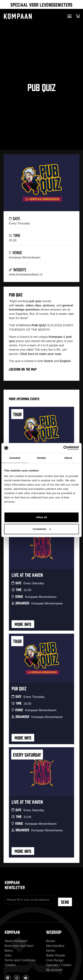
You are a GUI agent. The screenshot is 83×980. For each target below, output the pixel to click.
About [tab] (68, 458)
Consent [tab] (15, 458)
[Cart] (78, 16)
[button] (69, 16)
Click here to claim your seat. (41, 354)
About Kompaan (16, 941)
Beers (9, 951)
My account (54, 970)
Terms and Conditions (20, 960)
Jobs (8, 955)
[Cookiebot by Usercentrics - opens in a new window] (63, 448)
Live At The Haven (27, 575)
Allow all (42, 517)
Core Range (55, 960)
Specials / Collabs (59, 965)
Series (51, 951)
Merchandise (55, 946)
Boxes (51, 941)
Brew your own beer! (19, 946)
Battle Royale (56, 955)
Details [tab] (41, 458)
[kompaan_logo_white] (25, 16)
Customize (42, 529)
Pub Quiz (19, 688)
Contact (10, 965)
